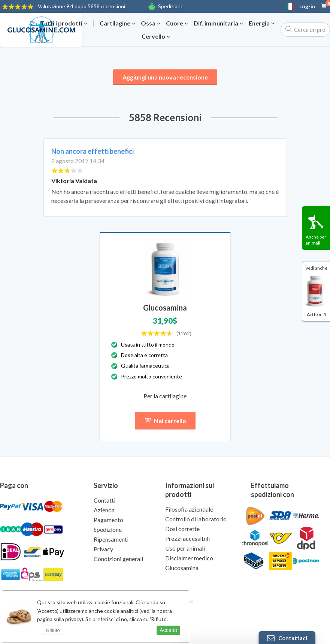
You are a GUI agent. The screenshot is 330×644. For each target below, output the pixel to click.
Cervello (156, 36)
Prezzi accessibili (187, 538)
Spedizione (171, 6)
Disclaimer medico (189, 558)
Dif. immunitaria (218, 23)
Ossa (151, 23)
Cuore (177, 23)
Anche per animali (316, 240)
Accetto (168, 630)
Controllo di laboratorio (196, 519)
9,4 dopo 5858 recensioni (81, 6)
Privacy (103, 549)
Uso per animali (185, 548)
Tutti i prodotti (64, 23)
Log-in (307, 6)
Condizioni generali (118, 559)
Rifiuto (53, 630)
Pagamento (108, 520)
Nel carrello (165, 421)
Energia (262, 23)
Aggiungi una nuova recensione (165, 77)
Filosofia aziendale (189, 509)
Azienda (104, 510)
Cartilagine (117, 23)
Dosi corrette (182, 529)
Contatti (105, 500)
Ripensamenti (111, 539)
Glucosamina (182, 568)
